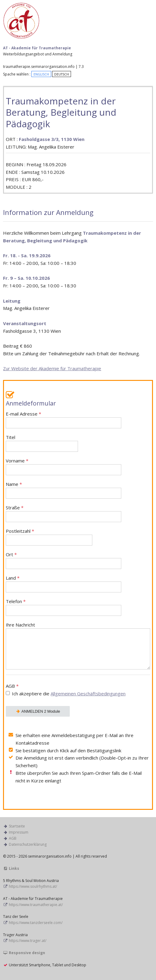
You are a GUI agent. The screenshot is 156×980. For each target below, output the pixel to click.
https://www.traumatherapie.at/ (36, 905)
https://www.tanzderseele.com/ (36, 923)
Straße (64, 513)
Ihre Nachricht (78, 646)
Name (64, 490)
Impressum (19, 832)
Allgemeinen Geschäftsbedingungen (88, 694)
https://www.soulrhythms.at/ (33, 886)
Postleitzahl (49, 537)
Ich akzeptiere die (69, 694)
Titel (42, 443)
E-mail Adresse (64, 420)
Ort (64, 560)
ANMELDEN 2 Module (38, 711)
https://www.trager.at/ (28, 941)
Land (64, 584)
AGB (78, 691)
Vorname (64, 467)
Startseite (17, 826)
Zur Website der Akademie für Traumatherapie (52, 368)
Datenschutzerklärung (28, 844)
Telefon (64, 607)
